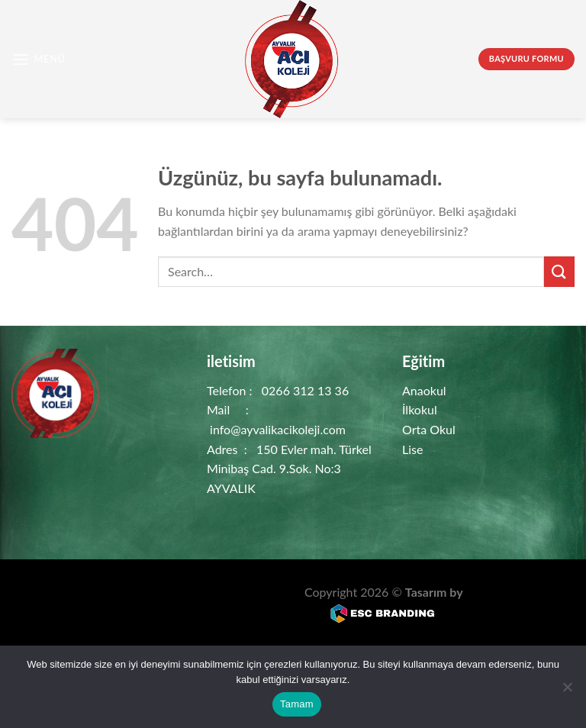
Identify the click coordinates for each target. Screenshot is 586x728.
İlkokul (420, 409)
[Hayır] (567, 691)
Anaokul (424, 390)
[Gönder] (559, 271)
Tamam (297, 704)
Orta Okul (429, 429)
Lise (412, 449)
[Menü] (39, 59)
